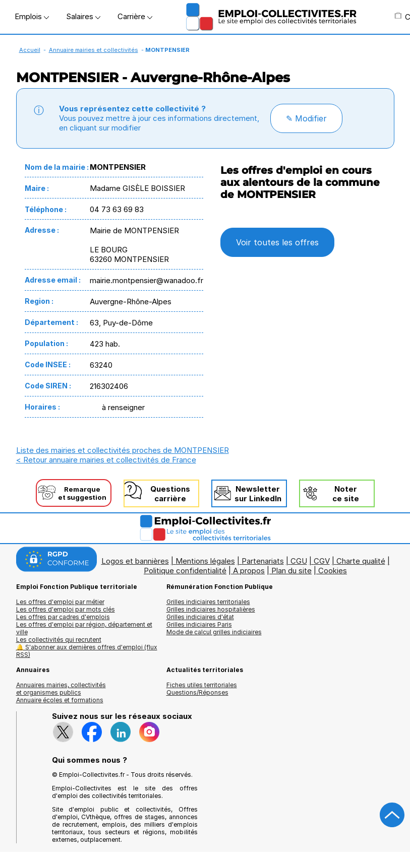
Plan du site (291, 571)
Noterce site (346, 494)
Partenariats (263, 561)
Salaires (83, 16)
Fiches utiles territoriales (202, 685)
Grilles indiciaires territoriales (208, 602)
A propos (249, 571)
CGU (299, 561)
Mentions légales (205, 561)
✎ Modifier (306, 118)
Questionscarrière (170, 494)
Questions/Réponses (197, 692)
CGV (322, 561)
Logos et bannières (135, 561)
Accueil (30, 50)
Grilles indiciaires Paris (199, 624)
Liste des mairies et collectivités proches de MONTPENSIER (123, 450)
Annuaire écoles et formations (60, 700)
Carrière (135, 16)
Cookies (333, 571)
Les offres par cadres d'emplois (63, 617)
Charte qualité (361, 561)
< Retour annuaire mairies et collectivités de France (106, 460)
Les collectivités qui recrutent (59, 640)
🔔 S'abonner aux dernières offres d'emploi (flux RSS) (87, 651)
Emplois (32, 16)
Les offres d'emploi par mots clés (66, 609)
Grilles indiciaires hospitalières (211, 609)
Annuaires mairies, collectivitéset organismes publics (61, 689)
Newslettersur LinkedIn (258, 494)
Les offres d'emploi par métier (60, 602)
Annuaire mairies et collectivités (94, 50)
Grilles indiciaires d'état (200, 617)
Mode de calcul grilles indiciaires (214, 632)
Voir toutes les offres (277, 242)
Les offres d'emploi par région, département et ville (84, 628)
